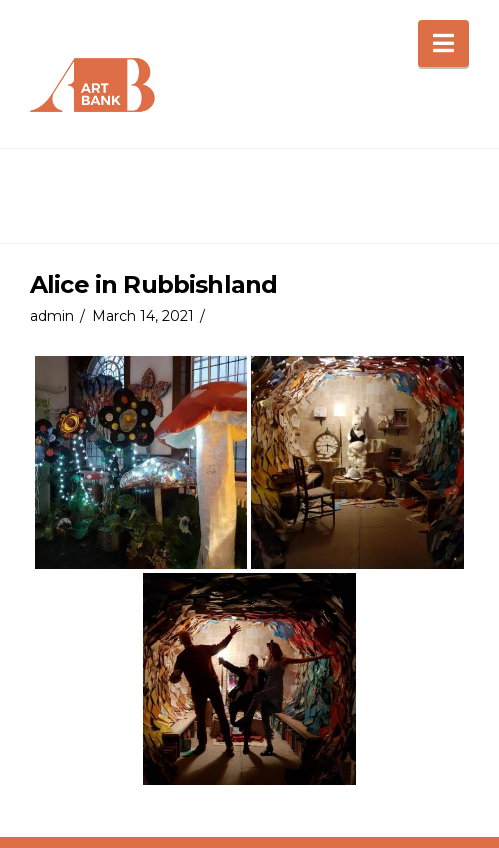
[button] (443, 43)
